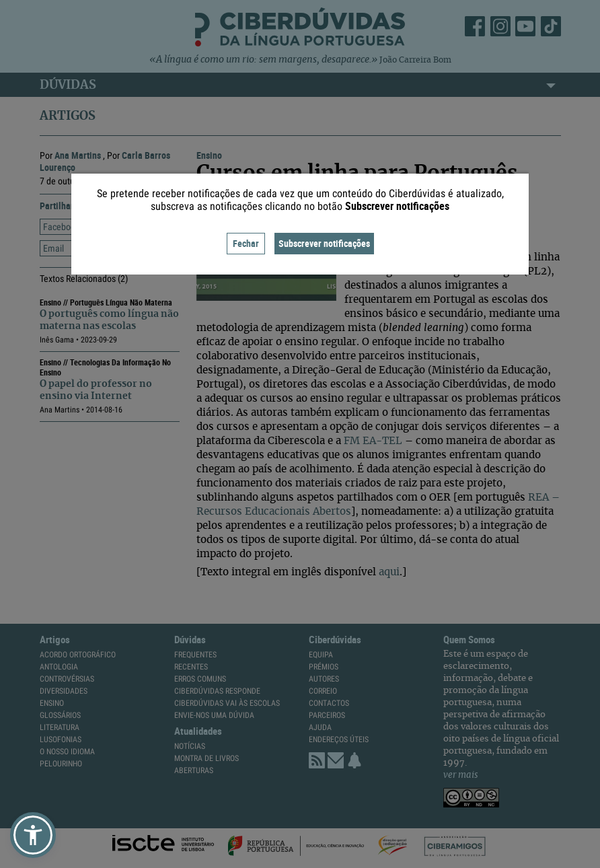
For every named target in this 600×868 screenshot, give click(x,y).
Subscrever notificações (324, 243)
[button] (33, 835)
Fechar (246, 243)
